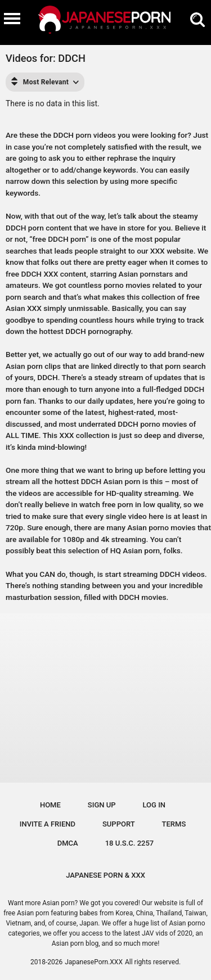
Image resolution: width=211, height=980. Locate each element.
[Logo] (106, 22)
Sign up (102, 805)
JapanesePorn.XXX (94, 962)
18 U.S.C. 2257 (130, 843)
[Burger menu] (12, 18)
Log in (154, 805)
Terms (174, 824)
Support (119, 824)
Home (50, 805)
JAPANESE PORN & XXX (105, 875)
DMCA (68, 843)
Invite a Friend (48, 824)
